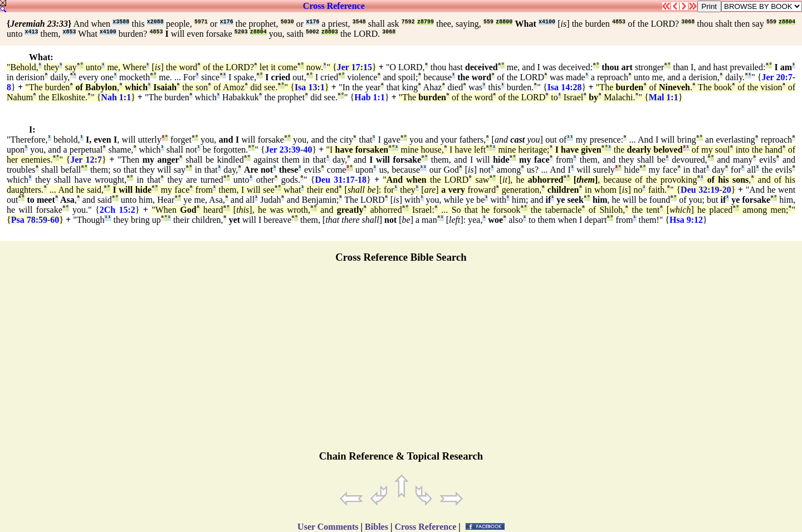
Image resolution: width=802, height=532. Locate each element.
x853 (69, 32)
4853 (619, 22)
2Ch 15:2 (118, 210)
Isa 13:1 (310, 87)
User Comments (328, 527)
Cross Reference (334, 6)
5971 (201, 22)
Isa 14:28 (565, 87)
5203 (241, 32)
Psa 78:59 (29, 220)
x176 (227, 22)
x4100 (547, 22)
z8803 (330, 32)
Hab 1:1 (370, 97)
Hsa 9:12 (686, 220)
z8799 (426, 22)
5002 (312, 32)
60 (55, 220)
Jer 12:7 (86, 160)
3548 (359, 22)
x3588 (121, 22)
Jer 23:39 (283, 150)
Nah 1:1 (116, 97)
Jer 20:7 (777, 77)
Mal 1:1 (664, 97)
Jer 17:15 (354, 67)
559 (488, 22)
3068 (688, 22)
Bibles (376, 527)
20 (727, 190)
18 (362, 180)
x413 (31, 32)
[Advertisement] (401, 362)
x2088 (155, 22)
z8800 (504, 22)
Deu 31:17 (335, 180)
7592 (408, 22)
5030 (287, 22)
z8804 (787, 22)
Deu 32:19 (700, 190)
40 (307, 150)
